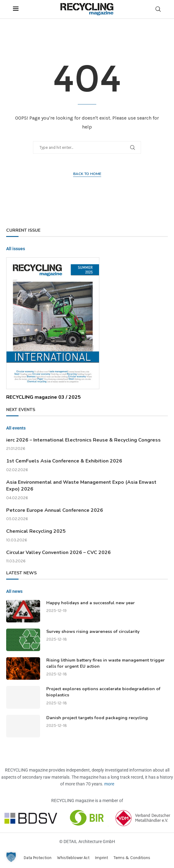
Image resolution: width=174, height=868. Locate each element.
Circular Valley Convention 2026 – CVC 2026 (58, 552)
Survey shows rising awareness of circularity (93, 632)
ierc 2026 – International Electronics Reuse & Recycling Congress (83, 440)
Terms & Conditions (132, 858)
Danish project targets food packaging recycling (97, 718)
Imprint (101, 858)
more (109, 784)
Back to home (87, 174)
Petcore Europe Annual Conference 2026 (55, 510)
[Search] (158, 9)
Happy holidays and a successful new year (91, 603)
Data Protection (38, 858)
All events (16, 428)
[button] (11, 857)
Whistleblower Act (73, 858)
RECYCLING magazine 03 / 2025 (43, 397)
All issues (16, 249)
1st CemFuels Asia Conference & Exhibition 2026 (64, 461)
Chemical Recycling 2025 (36, 531)
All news (14, 591)
